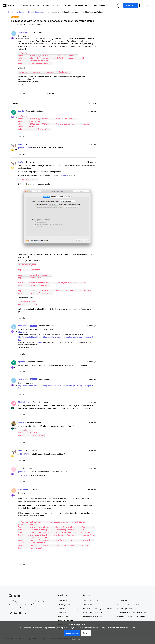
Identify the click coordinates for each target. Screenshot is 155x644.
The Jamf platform (91, 601)
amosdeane (23, 489)
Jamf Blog (62, 612)
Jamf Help (63, 601)
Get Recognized (82, 5)
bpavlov (21, 111)
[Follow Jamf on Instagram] (25, 613)
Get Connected (65, 5)
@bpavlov (57, 165)
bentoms (22, 144)
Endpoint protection (126, 608)
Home (11, 12)
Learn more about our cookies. (123, 628)
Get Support (48, 5)
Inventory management (93, 616)
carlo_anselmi (24, 32)
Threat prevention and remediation (132, 612)
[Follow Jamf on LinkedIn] (15, 613)
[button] (131, 5)
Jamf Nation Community (68, 608)
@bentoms (23, 332)
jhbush (21, 422)
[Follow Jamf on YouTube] (20, 613)
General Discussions (31, 5)
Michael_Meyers (25, 402)
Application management (93, 612)
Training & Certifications (68, 605)
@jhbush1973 (24, 454)
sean (20, 468)
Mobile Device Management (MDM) (98, 608)
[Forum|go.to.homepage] (9, 5)
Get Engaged (99, 5)
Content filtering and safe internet (131, 616)
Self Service (122, 601)
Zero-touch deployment (93, 605)
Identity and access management (131, 605)
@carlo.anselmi (25, 148)
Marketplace (63, 616)
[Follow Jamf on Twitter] (11, 613)
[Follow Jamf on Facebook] (30, 613)
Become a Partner (66, 620)
